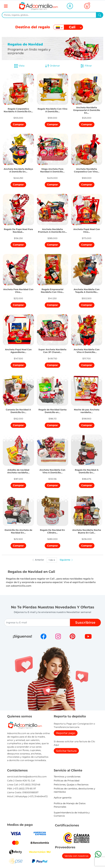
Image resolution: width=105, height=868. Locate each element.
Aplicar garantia (63, 798)
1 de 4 (52, 560)
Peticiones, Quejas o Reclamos (71, 785)
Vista (19, 66)
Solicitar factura (66, 751)
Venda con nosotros (76, 856)
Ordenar (52, 66)
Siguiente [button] (66, 560)
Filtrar (86, 66)
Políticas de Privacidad (67, 781)
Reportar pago (66, 733)
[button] (18, 108)
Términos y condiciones (67, 777)
